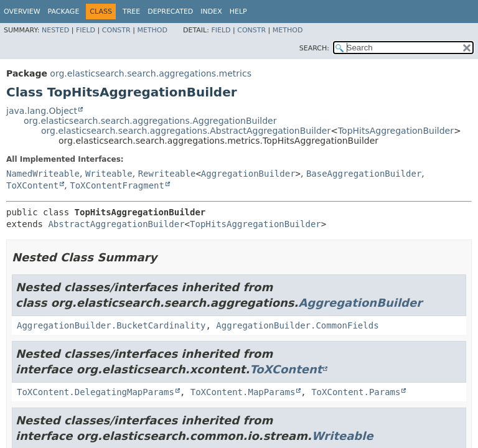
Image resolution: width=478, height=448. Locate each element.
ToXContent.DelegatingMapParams (96, 392)
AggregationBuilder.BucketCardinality (111, 325)
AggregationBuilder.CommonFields (297, 325)
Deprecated (170, 12)
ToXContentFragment (117, 185)
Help (238, 12)
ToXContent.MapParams (243, 392)
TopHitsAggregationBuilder (396, 131)
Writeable (109, 174)
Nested (55, 30)
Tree (131, 12)
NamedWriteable (43, 174)
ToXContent (32, 185)
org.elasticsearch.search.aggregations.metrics (151, 73)
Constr (116, 30)
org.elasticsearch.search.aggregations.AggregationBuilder (150, 121)
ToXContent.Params (356, 392)
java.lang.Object (42, 111)
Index (211, 12)
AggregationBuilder (248, 174)
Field (86, 30)
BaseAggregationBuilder (364, 174)
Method (152, 30)
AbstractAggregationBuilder (116, 224)
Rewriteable (167, 174)
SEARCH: (314, 48)
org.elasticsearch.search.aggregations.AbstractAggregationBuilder (186, 131)
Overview (22, 12)
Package (64, 12)
